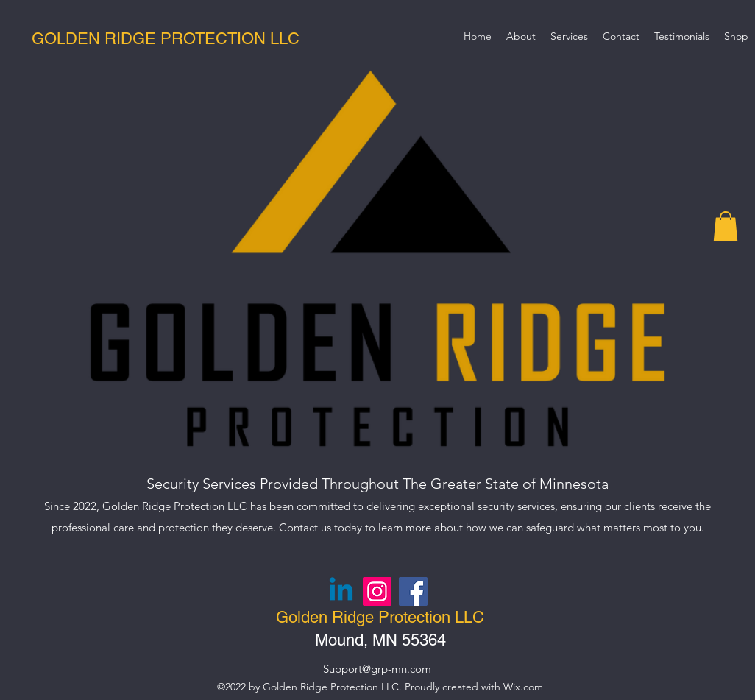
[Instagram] (377, 591)
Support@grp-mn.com (377, 669)
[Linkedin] (341, 591)
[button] (726, 226)
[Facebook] (413, 591)
